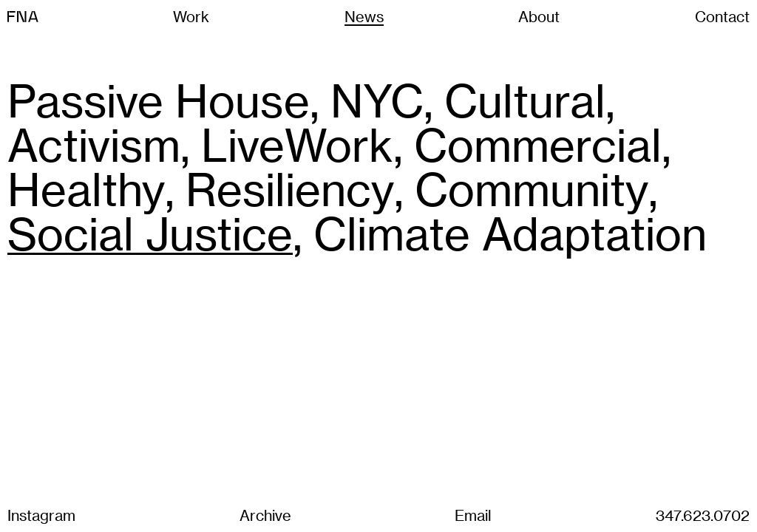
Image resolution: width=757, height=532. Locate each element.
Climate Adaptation (510, 233)
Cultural (525, 100)
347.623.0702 (703, 515)
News (364, 16)
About (539, 16)
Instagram (41, 515)
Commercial (538, 144)
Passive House (159, 100)
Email (473, 515)
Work (191, 16)
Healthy (86, 188)
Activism (94, 144)
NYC (377, 100)
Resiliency (290, 188)
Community (532, 188)
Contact (722, 16)
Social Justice (150, 233)
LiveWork (297, 144)
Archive (265, 515)
